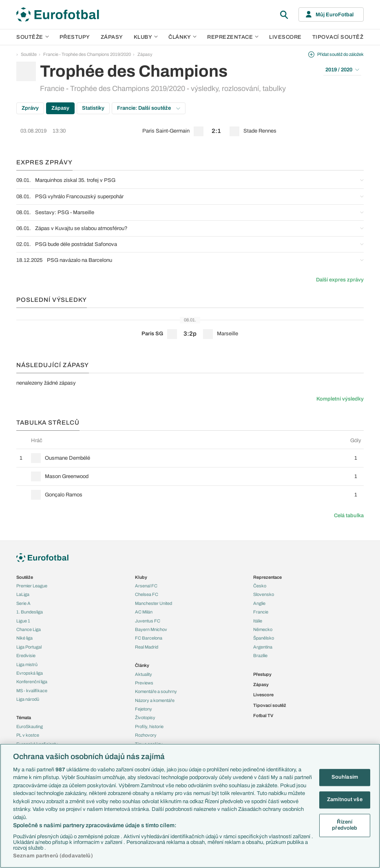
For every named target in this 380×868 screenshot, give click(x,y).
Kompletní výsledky (340, 399)
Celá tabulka (349, 516)
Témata (24, 717)
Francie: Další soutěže (149, 108)
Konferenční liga (32, 682)
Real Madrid (147, 647)
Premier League (32, 586)
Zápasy (112, 37)
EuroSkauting (30, 726)
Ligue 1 (23, 621)
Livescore (285, 37)
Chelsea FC (147, 594)
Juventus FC (148, 621)
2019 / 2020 (342, 70)
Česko (260, 586)
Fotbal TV (263, 715)
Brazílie (260, 655)
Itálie (258, 621)
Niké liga (24, 638)
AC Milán (144, 612)
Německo (263, 629)
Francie (261, 612)
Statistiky (93, 108)
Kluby (146, 37)
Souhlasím (345, 777)
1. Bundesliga (30, 612)
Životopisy (145, 717)
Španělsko (264, 638)
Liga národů (28, 699)
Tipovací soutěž (338, 37)
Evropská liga (30, 673)
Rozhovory (146, 735)
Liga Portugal (29, 647)
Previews (144, 683)
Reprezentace (233, 37)
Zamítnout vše (345, 799)
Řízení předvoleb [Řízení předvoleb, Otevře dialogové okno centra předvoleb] (345, 825)
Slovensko (264, 594)
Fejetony (144, 709)
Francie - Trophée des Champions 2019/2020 (87, 54)
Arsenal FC (146, 586)
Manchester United (154, 603)
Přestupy (75, 37)
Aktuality (144, 674)
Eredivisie (26, 655)
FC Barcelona (149, 638)
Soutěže (33, 37)
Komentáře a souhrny (156, 691)
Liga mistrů (27, 664)
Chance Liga (29, 629)
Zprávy (30, 108)
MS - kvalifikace (32, 691)
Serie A (23, 603)
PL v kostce (28, 735)
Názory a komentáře (155, 700)
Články (142, 665)
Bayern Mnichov (151, 629)
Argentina (263, 647)
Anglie (259, 603)
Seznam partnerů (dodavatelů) (53, 856)
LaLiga (23, 594)
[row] (190, 131)
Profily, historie (149, 726)
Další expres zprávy (340, 280)
